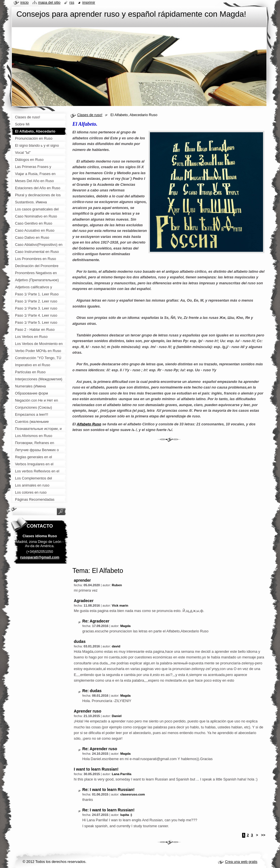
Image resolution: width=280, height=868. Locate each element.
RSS (72, 2)
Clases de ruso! (90, 115)
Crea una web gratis (241, 862)
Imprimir (89, 2)
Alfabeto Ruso (89, 424)
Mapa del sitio (49, 2)
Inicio (24, 2)
